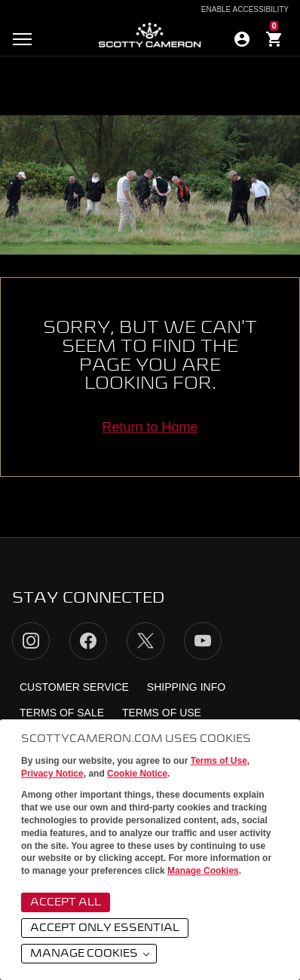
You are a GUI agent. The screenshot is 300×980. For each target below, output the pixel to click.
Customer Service (74, 687)
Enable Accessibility (245, 10)
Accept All (66, 902)
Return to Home (150, 427)
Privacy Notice (52, 774)
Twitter (145, 641)
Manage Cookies (203, 871)
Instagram (31, 641)
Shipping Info (186, 687)
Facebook (88, 641)
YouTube (203, 641)
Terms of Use (219, 761)
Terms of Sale (62, 713)
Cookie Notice (137, 774)
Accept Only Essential (105, 928)
